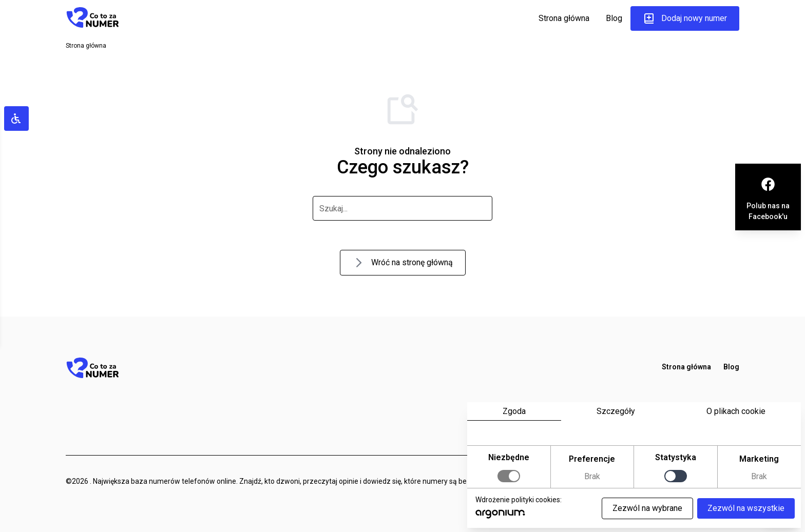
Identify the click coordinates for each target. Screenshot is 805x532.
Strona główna (564, 18)
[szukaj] (402, 208)
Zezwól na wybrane (647, 508)
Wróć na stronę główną (403, 263)
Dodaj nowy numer (685, 18)
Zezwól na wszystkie (746, 508)
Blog (614, 18)
